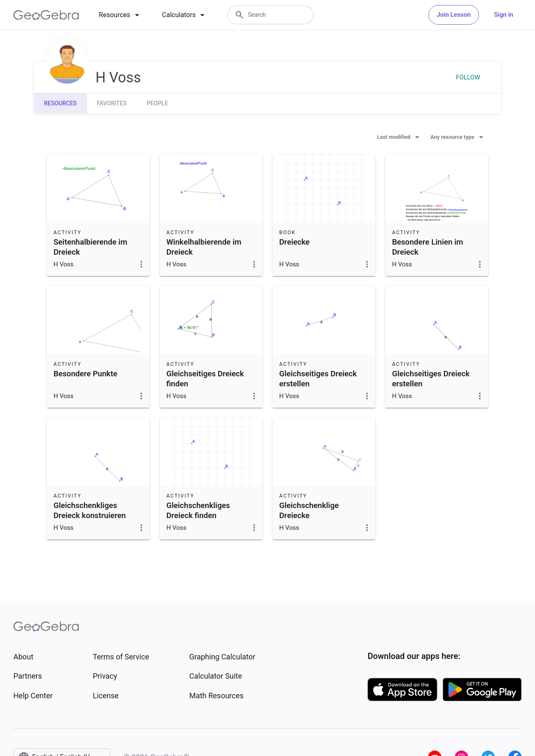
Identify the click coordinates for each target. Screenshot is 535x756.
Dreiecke (294, 242)
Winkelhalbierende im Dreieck (204, 247)
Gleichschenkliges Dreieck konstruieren (90, 511)
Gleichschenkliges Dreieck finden (198, 511)
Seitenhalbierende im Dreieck (90, 247)
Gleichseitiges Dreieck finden (205, 379)
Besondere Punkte (85, 374)
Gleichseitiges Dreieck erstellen (318, 379)
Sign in (504, 15)
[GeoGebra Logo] (46, 15)
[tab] (121, 15)
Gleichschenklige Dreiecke (309, 511)
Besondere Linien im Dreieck (428, 247)
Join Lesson (454, 15)
